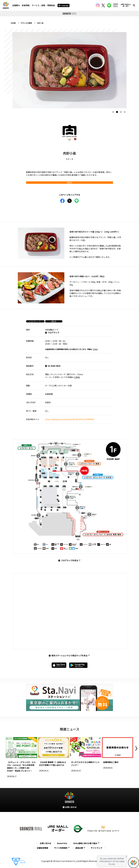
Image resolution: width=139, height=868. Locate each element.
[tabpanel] (69, 70)
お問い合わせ (45, 843)
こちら (95, 349)
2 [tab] (117, 112)
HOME (13, 23)
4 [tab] (125, 112)
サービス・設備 (38, 5)
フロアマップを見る (69, 560)
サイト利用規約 (61, 848)
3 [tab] (121, 112)
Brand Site (62, 843)
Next (136, 748)
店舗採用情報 (42, 848)
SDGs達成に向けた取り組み (85, 843)
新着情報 (26, 5)
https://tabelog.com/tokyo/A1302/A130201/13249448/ (69, 419)
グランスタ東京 (26, 23)
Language (64, 5)
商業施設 (51, 5)
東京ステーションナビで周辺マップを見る (69, 655)
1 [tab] (113, 112)
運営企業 (79, 848)
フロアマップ (53, 333)
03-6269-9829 (54, 366)
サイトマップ (97, 848)
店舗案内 (16, 5)
